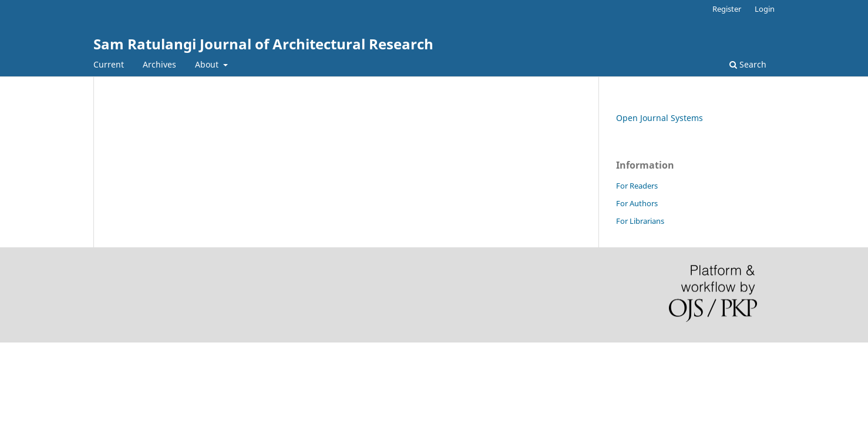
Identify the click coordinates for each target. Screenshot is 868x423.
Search (748, 64)
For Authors (637, 203)
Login (765, 9)
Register (727, 9)
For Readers (637, 186)
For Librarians (640, 221)
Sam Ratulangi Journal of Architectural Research (263, 44)
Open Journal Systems (660, 118)
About (208, 64)
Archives (159, 64)
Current (109, 64)
